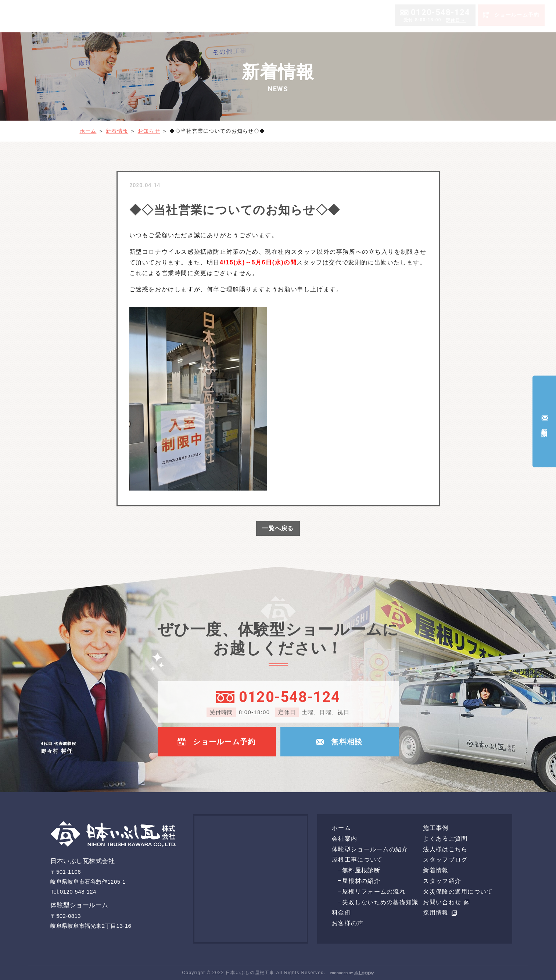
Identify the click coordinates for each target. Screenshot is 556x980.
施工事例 (480, 16)
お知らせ (149, 131)
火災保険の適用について (458, 892)
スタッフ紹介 (442, 881)
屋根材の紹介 (361, 881)
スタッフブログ (445, 860)
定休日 (453, 50)
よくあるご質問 (516, 16)
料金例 (422, 16)
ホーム (240, 16)
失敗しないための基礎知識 (380, 902)
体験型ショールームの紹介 (320, 16)
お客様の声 (449, 16)
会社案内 (264, 16)
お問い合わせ (446, 902)
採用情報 (440, 913)
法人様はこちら (445, 849)
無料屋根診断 (361, 870)
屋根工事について (381, 16)
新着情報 (117, 131)
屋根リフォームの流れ (374, 892)
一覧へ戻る (278, 528)
